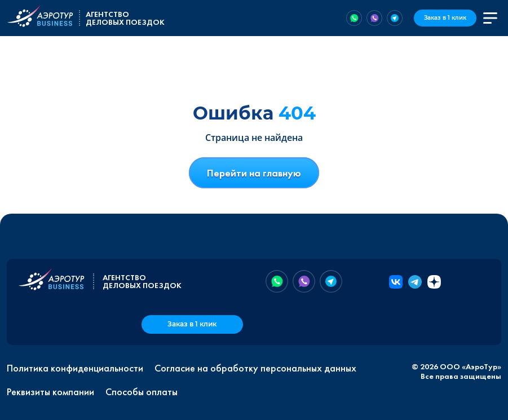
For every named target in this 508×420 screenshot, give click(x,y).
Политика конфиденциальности (75, 368)
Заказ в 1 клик (445, 18)
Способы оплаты (142, 392)
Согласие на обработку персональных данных (255, 368)
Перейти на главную (254, 173)
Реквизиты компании (50, 392)
